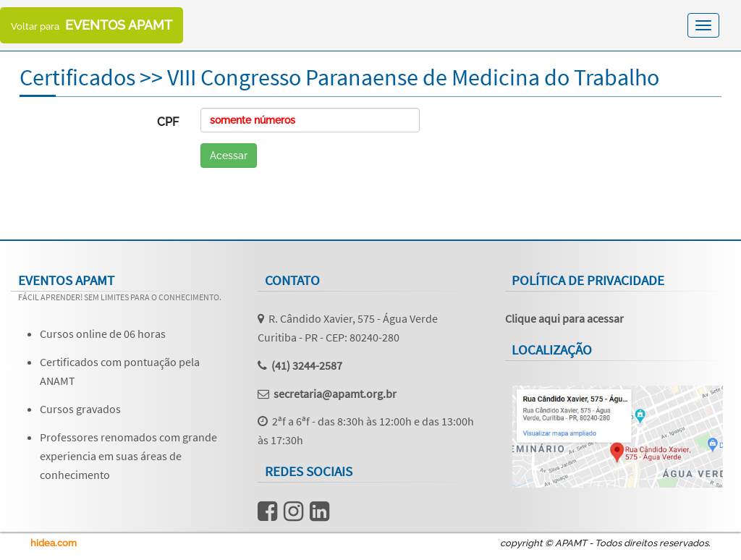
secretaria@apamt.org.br (335, 394)
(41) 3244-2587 (307, 365)
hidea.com (54, 543)
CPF (168, 122)
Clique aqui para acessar (564, 318)
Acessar (229, 156)
